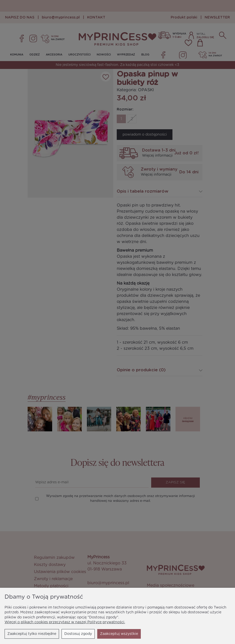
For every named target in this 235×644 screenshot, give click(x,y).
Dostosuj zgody (78, 634)
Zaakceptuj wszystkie (119, 634)
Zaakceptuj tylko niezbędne (32, 634)
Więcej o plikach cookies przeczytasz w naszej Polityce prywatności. (65, 622)
